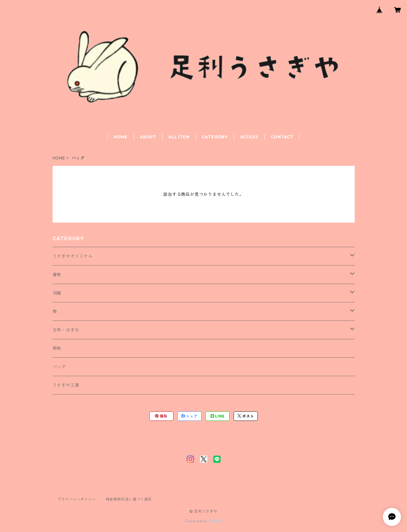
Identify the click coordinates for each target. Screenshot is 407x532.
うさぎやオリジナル (73, 256)
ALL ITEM (179, 137)
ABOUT (148, 137)
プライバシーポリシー (77, 499)
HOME (121, 137)
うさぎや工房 (66, 385)
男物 (57, 348)
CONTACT (282, 137)
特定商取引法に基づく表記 (129, 499)
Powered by (203, 521)
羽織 (57, 293)
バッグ (59, 367)
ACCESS (249, 137)
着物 (57, 275)
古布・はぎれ (66, 330)
